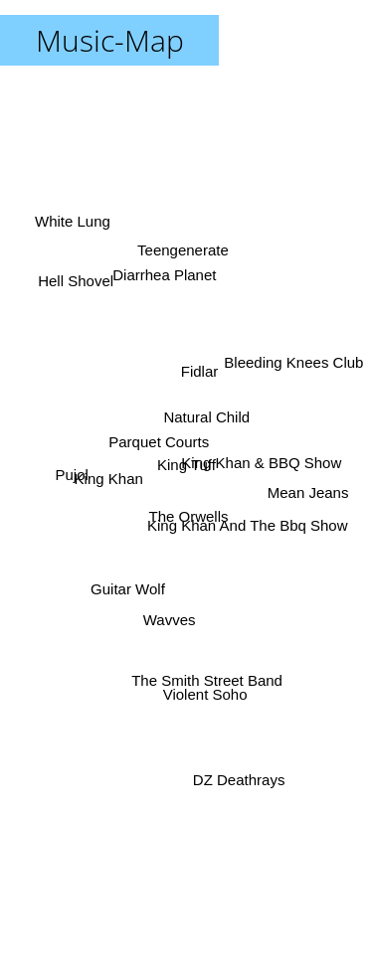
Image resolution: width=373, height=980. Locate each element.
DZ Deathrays (235, 774)
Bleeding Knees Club (290, 360)
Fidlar (199, 355)
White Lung (74, 230)
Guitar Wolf (124, 595)
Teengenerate (185, 237)
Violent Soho (201, 689)
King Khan (112, 484)
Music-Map (110, 40)
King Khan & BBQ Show (267, 468)
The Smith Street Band (206, 659)
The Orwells (194, 519)
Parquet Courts (157, 434)
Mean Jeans (317, 499)
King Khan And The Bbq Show (252, 543)
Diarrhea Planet (163, 278)
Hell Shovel (68, 291)
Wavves (165, 618)
